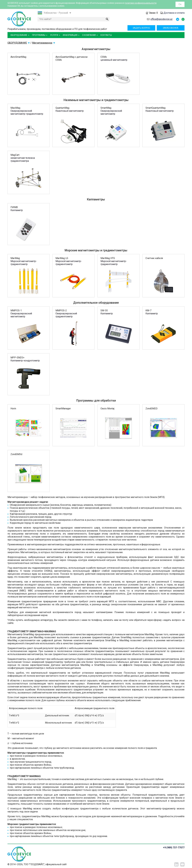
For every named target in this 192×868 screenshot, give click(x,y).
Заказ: (153, 13)
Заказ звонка (171, 28)
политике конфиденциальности (141, 3)
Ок (180, 4)
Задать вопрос (141, 28)
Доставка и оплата (174, 13)
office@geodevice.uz (161, 19)
